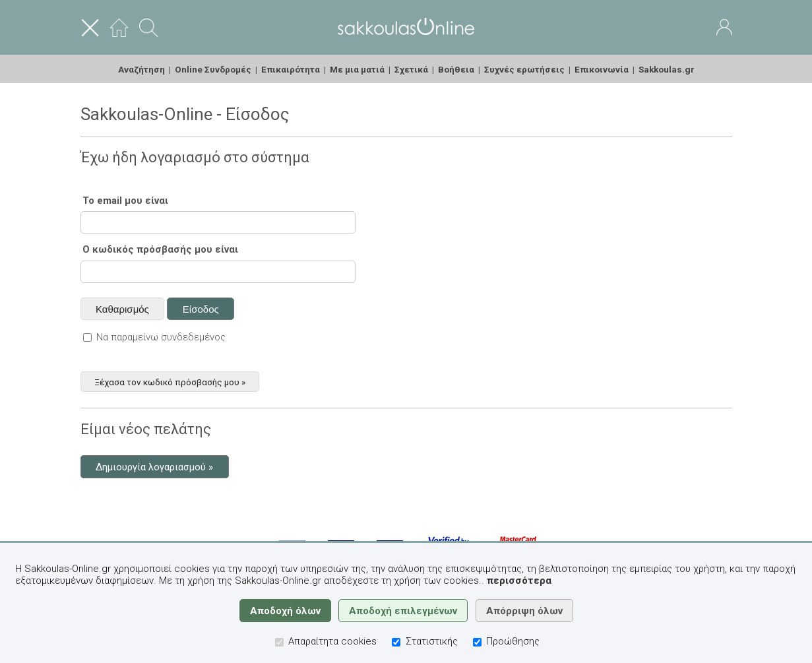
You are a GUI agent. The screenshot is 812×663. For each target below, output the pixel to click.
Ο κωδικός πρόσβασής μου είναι (160, 249)
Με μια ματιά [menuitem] (357, 69)
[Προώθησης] (477, 642)
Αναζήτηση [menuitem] (141, 69)
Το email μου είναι (125, 201)
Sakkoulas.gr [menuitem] (667, 69)
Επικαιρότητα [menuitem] (291, 69)
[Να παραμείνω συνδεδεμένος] (87, 337)
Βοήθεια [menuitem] (456, 69)
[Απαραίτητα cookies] (279, 642)
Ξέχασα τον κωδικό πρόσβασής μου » (170, 381)
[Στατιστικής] (396, 642)
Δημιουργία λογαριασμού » (154, 467)
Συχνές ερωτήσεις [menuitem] (524, 69)
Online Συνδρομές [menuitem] (213, 69)
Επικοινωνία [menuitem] (602, 69)
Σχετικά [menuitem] (411, 69)
